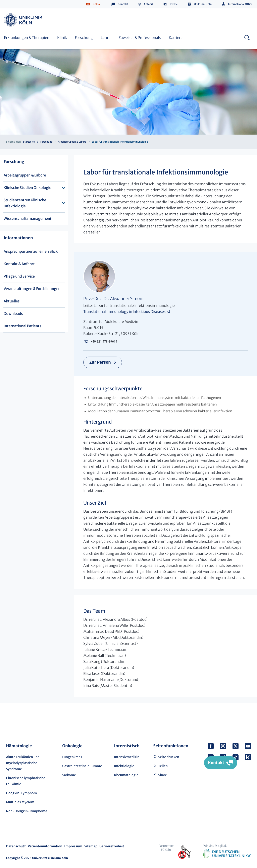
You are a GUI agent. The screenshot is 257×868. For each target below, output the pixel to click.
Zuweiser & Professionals (140, 38)
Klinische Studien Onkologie (27, 188)
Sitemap (91, 846)
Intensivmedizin (127, 757)
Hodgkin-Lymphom (21, 793)
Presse (174, 4)
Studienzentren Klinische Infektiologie (25, 203)
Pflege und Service (19, 276)
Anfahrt (149, 4)
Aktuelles (12, 301)
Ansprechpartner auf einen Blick (31, 251)
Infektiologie (124, 766)
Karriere (176, 38)
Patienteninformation (45, 846)
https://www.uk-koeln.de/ (24, 20)
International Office (240, 4)
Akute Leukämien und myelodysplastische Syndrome (23, 763)
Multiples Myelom (20, 802)
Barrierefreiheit (112, 846)
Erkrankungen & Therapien (27, 38)
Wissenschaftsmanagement (28, 219)
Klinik (62, 38)
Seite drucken (169, 757)
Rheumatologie (126, 775)
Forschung (84, 38)
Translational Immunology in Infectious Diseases (124, 312)
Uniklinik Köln (203, 4)
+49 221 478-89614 (104, 342)
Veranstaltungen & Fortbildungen (32, 289)
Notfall (97, 4)
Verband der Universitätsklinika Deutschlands (227, 854)
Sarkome (69, 775)
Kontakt (123, 4)
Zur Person (100, 362)
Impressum (73, 846)
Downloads (13, 314)
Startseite (29, 142)
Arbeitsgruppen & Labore (72, 142)
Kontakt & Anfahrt (19, 264)
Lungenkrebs (72, 757)
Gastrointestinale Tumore (82, 766)
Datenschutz (16, 846)
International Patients (22, 326)
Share (163, 775)
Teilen (163, 766)
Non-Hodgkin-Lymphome (27, 811)
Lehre (106, 38)
